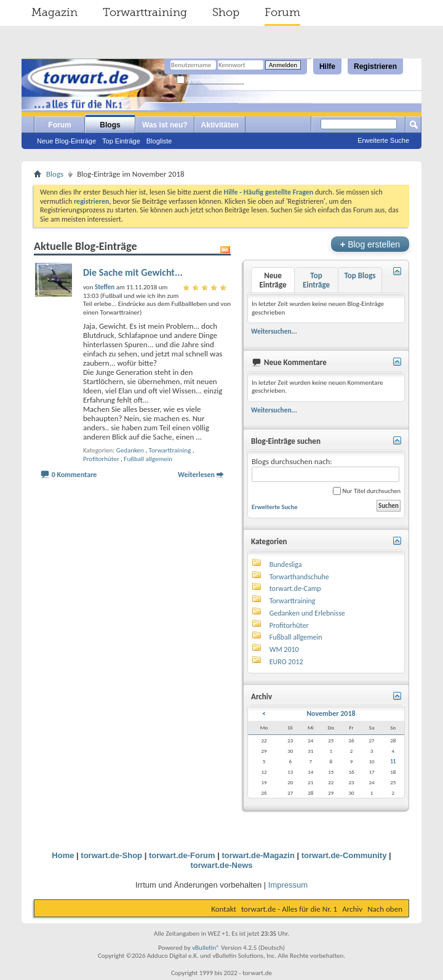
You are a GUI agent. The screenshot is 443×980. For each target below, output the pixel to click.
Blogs (110, 125)
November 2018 (331, 713)
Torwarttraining (145, 12)
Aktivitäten (220, 125)
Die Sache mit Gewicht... (133, 272)
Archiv (352, 909)
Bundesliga (286, 564)
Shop (226, 12)
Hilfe (327, 66)
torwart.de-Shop (111, 855)
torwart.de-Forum (182, 855)
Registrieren (375, 66)
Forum (282, 12)
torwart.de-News (221, 865)
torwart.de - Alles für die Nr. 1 (289, 909)
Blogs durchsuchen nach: (325, 469)
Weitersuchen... (274, 331)
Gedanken (130, 450)
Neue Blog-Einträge (66, 141)
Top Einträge (121, 141)
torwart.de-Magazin (258, 855)
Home (63, 855)
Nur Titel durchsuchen (367, 491)
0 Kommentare (74, 475)
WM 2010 (284, 649)
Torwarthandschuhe (299, 577)
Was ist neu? (165, 125)
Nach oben (385, 909)
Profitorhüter (101, 459)
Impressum (288, 885)
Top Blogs (360, 275)
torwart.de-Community (344, 855)
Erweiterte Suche (383, 140)
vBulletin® (206, 948)
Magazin (54, 12)
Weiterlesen (196, 475)
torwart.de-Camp (295, 588)
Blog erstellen (370, 244)
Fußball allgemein (148, 459)
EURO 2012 (286, 662)
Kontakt (224, 909)
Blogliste (159, 141)
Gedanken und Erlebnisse (307, 613)
